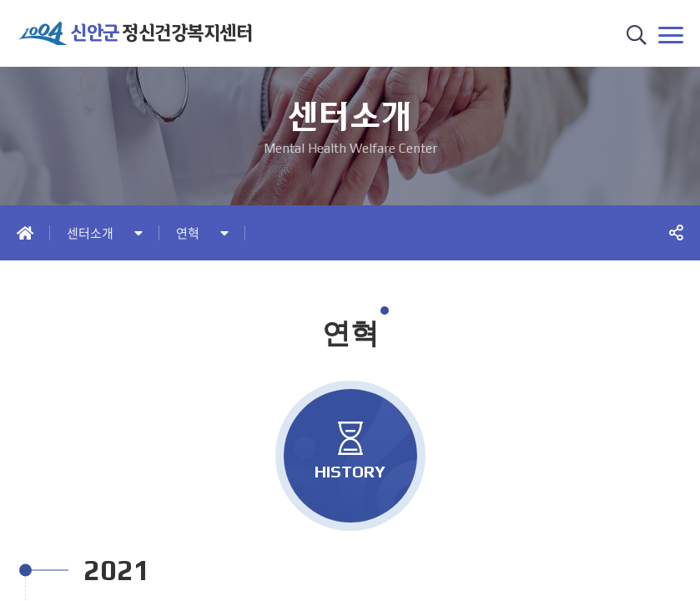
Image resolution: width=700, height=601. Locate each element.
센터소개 (90, 233)
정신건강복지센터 (161, 33)
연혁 (188, 233)
